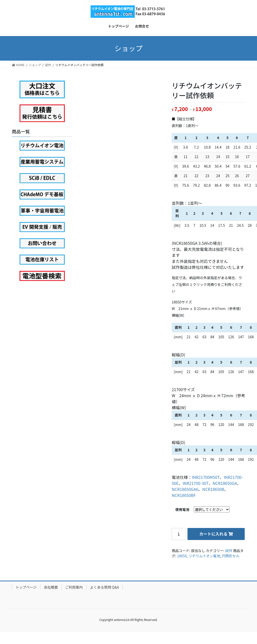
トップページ (26, 587)
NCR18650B (213, 489)
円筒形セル (231, 556)
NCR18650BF (184, 495)
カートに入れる (213, 534)
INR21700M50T (206, 477)
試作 (229, 551)
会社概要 (51, 587)
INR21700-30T (196, 483)
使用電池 (182, 509)
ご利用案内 (74, 587)
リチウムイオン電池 (204, 556)
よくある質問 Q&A (105, 587)
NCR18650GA (225, 483)
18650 (182, 556)
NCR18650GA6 (185, 489)
